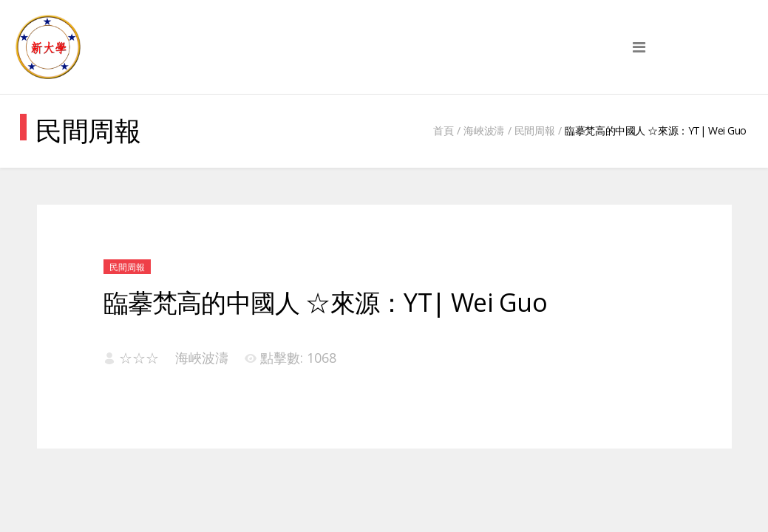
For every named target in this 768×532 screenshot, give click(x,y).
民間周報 (534, 130)
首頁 (443, 130)
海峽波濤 (483, 130)
